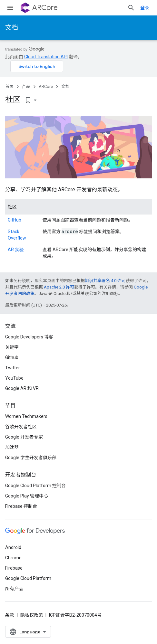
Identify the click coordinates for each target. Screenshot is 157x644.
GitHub (15, 220)
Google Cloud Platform (28, 578)
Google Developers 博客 (29, 337)
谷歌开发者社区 (21, 427)
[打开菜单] (10, 8)
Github (12, 357)
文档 (12, 28)
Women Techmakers (26, 416)
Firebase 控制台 (21, 506)
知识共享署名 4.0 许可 (105, 281)
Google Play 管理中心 (27, 496)
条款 (10, 615)
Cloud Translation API (46, 57)
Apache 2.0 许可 (59, 287)
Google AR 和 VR (22, 388)
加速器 (12, 447)
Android (13, 547)
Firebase (14, 568)
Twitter (13, 368)
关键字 (12, 347)
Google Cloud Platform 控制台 (35, 486)
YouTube (14, 378)
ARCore (45, 8)
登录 (145, 8)
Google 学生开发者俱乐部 (31, 458)
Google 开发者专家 (24, 437)
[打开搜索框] (131, 8)
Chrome (13, 558)
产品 (26, 86)
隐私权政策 (32, 615)
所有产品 (14, 589)
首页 (9, 86)
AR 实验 (16, 250)
